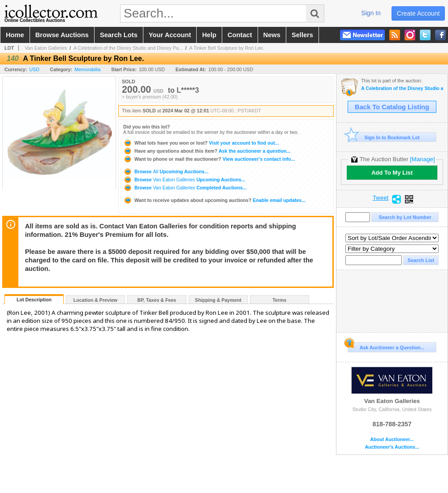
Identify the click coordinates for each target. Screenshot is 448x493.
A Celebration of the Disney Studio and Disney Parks (402, 88)
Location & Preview (95, 300)
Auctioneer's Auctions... (392, 447)
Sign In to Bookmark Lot (384, 137)
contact (240, 35)
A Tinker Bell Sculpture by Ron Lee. (227, 48)
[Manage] (422, 159)
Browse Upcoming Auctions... (166, 171)
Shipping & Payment (218, 300)
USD (34, 69)
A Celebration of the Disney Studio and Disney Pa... (128, 48)
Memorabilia (87, 69)
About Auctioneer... (392, 439)
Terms (279, 300)
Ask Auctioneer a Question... (386, 346)
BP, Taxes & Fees (157, 300)
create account (418, 13)
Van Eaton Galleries (46, 48)
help (209, 35)
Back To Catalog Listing (392, 107)
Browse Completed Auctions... (185, 188)
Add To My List (392, 173)
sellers (302, 35)
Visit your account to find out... (201, 143)
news (272, 35)
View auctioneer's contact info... (209, 159)
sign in (371, 13)
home (15, 35)
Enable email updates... (214, 200)
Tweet (381, 198)
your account (170, 35)
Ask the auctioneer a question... (207, 151)
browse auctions (62, 35)
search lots (119, 35)
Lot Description (34, 300)
